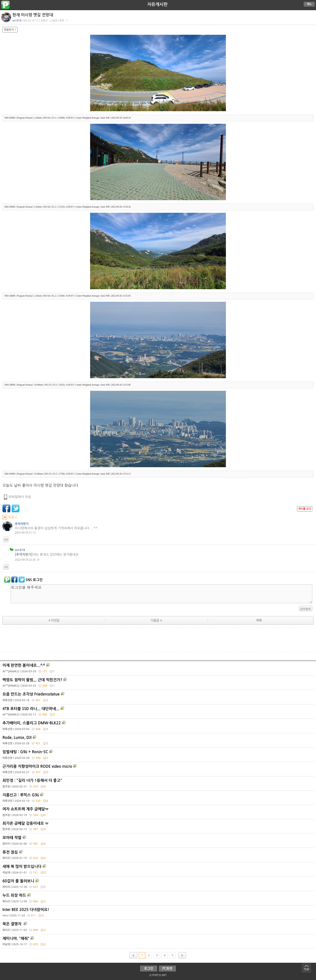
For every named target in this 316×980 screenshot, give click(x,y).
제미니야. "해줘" (159, 943)
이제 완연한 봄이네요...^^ (159, 669)
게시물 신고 (305, 509)
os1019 (17, 21)
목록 (259, 620)
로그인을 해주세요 (161, 594)
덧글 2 (10, 517)
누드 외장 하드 (159, 899)
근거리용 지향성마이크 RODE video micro (159, 770)
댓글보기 (10, 30)
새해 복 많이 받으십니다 (159, 871)
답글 (6, 539)
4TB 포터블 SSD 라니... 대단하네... (159, 713)
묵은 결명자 (159, 928)
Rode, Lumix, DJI (159, 742)
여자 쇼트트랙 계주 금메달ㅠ (159, 813)
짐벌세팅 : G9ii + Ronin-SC (159, 756)
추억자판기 (22, 524)
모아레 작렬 (159, 842)
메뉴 (309, 4)
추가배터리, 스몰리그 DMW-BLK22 (159, 727)
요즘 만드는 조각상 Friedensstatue (159, 698)
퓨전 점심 (159, 856)
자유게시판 (157, 4)
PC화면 (168, 969)
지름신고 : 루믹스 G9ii (159, 799)
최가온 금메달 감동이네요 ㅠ (159, 827)
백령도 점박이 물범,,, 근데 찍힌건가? (159, 684)
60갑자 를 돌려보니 (159, 885)
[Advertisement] (158, 640)
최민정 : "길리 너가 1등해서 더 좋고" (159, 784)
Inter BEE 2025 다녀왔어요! (159, 914)
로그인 (149, 969)
